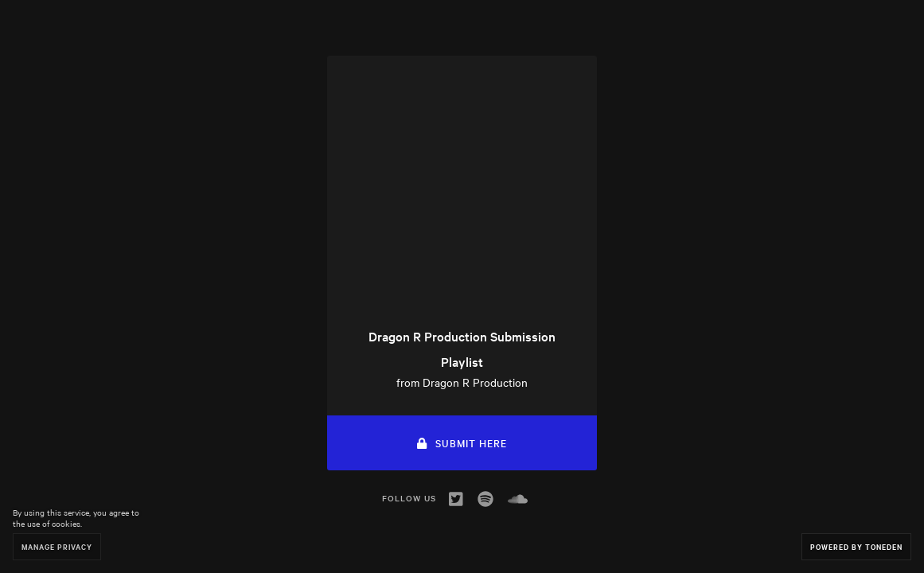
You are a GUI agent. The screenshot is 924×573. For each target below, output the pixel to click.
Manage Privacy (57, 546)
